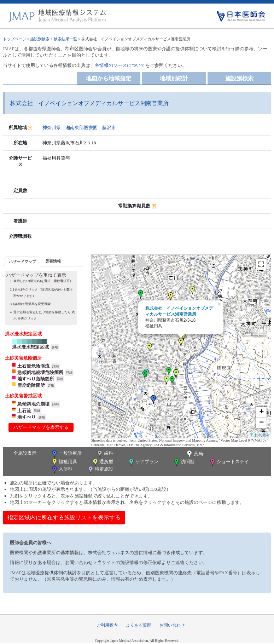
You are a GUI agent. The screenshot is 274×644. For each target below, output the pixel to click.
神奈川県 (52, 128)
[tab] (22, 261)
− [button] (261, 423)
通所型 (102, 462)
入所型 (62, 470)
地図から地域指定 (109, 78)
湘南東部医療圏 (81, 128)
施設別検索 (40, 39)
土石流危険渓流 (33, 366)
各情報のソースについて (120, 65)
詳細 (55, 347)
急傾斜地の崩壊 (33, 404)
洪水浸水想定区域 (30, 347)
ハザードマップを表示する (41, 427)
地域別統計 (174, 78)
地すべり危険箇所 (36, 379)
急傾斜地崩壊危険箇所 (40, 372)
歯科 (104, 454)
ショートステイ (229, 462)
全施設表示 (25, 453)
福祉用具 (64, 462)
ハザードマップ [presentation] (22, 261)
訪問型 (183, 462)
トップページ (14, 39)
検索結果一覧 (65, 39)
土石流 (24, 411)
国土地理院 (259, 435)
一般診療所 (66, 454)
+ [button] (261, 412)
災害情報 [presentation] (53, 261)
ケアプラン (143, 462)
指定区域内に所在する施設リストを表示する (64, 517)
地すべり (27, 417)
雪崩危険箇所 (31, 385)
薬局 (194, 454)
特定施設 (100, 470)
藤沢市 (109, 128)
